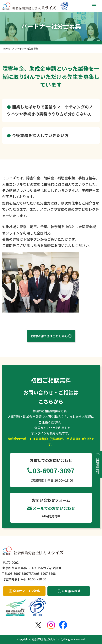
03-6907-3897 (54, 471)
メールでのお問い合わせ (54, 508)
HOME (7, 48)
